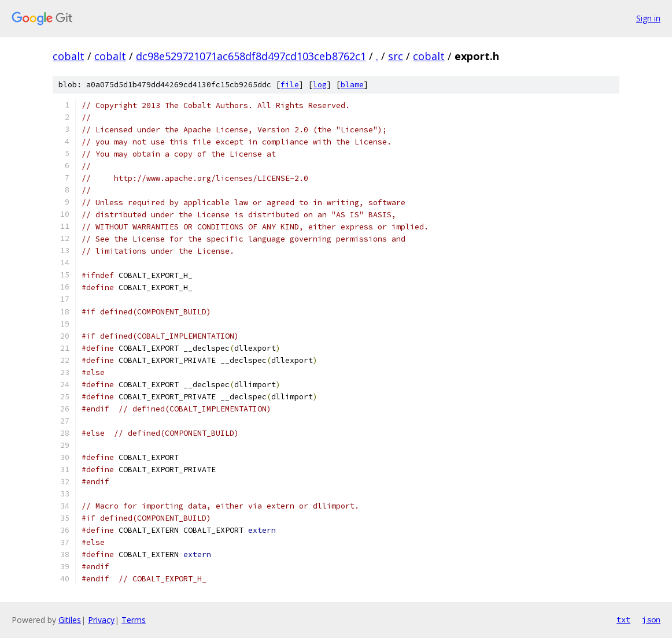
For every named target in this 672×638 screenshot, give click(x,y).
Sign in (648, 18)
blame (352, 85)
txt (623, 620)
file (290, 85)
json (651, 620)
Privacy (101, 620)
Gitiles (70, 620)
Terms (134, 620)
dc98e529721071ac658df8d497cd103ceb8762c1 (251, 56)
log (320, 85)
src (396, 56)
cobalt (69, 56)
